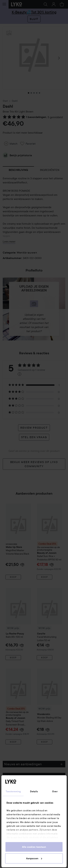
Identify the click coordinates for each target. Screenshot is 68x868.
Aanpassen (34, 858)
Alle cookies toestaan (34, 847)
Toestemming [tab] (13, 791)
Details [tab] (34, 791)
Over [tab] (55, 791)
